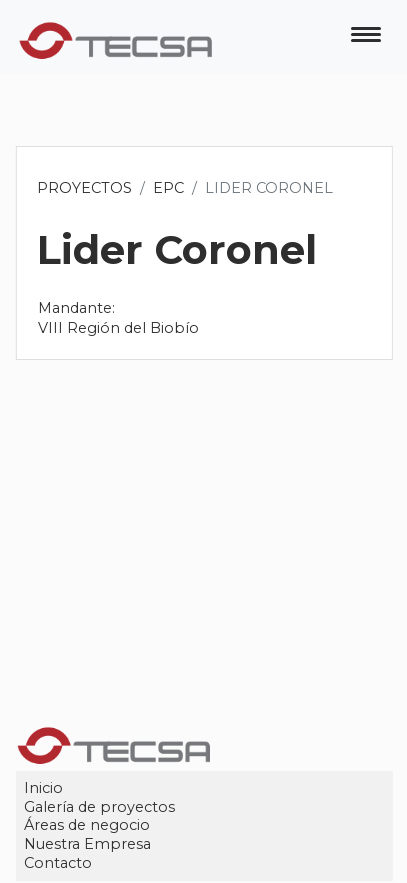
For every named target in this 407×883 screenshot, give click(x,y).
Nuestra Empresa (88, 844)
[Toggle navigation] (366, 37)
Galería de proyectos (100, 807)
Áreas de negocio (88, 826)
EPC (169, 188)
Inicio (44, 788)
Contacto (59, 863)
